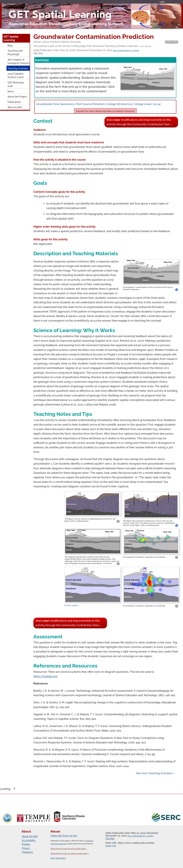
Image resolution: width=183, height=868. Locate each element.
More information (58, 858)
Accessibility (29, 840)
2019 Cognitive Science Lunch (16, 75)
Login (162, 2)
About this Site (30, 836)
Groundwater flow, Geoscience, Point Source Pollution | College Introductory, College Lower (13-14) (105, 108)
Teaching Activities (18, 68)
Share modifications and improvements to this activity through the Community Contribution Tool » (139, 122)
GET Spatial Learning (11, 38)
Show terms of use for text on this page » (69, 849)
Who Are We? (15, 107)
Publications (14, 102)
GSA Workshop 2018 (16, 84)
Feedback (27, 852)
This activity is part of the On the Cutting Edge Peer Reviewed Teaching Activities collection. (92, 46)
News (11, 91)
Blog (10, 45)
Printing (26, 844)
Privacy (26, 848)
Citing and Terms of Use (64, 836)
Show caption (71, 605)
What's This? (111, 846)
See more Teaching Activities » (155, 773)
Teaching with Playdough (15, 52)
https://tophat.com (46, 676)
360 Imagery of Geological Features (18, 61)
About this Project (17, 97)
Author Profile (171, 42)
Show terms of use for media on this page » (70, 853)
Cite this (38, 53)
